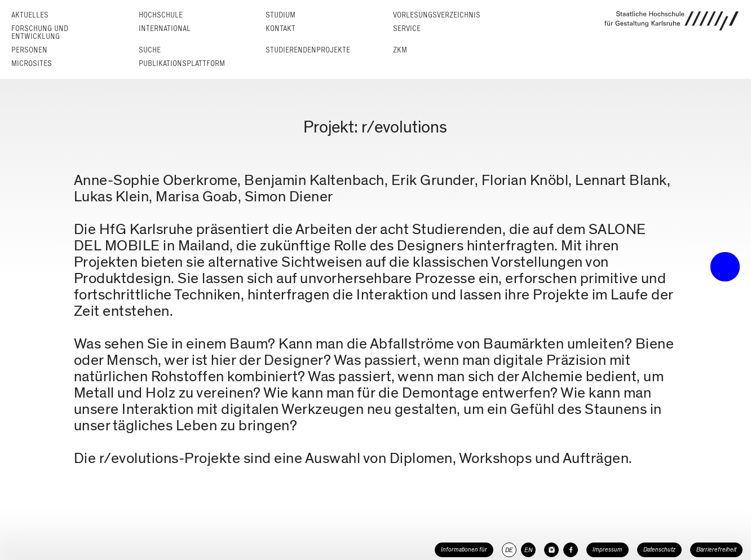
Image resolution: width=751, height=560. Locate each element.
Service (407, 28)
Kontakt (280, 28)
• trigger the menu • (725, 267)
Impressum (608, 550)
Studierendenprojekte (308, 50)
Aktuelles (30, 15)
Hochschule (161, 15)
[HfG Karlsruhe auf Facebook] (571, 550)
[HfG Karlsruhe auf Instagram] (551, 550)
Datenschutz (659, 550)
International (165, 28)
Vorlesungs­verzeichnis (437, 15)
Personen (29, 50)
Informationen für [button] (464, 550)
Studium (280, 15)
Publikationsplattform (182, 63)
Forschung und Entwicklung (40, 32)
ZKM (400, 50)
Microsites (32, 63)
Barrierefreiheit (716, 550)
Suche (150, 50)
